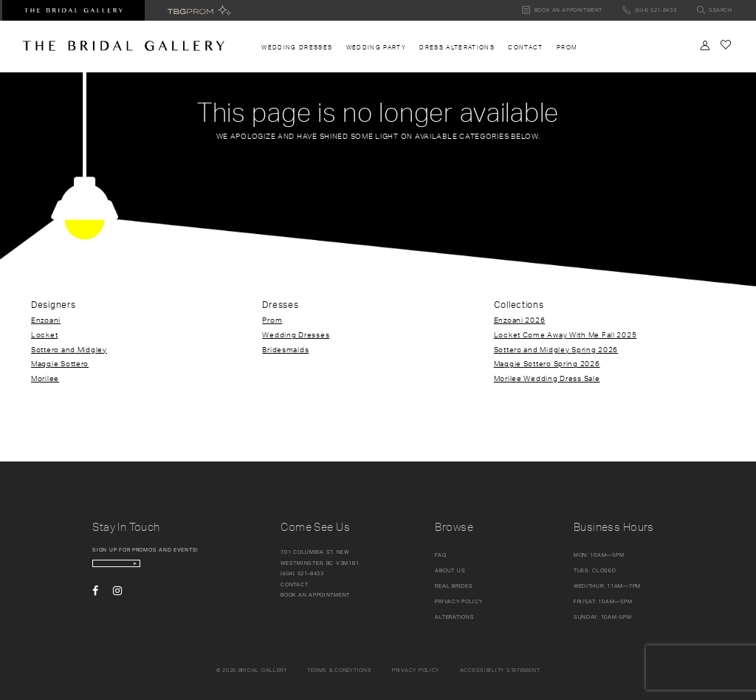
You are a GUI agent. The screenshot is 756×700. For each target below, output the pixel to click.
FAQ (440, 555)
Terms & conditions (339, 670)
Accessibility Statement (500, 670)
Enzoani (46, 320)
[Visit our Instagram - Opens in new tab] (117, 602)
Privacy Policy (458, 601)
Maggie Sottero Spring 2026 (547, 363)
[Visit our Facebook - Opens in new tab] (95, 602)
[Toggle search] (714, 11)
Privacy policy (416, 670)
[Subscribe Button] (201, 569)
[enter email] (153, 569)
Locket (44, 334)
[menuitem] (297, 48)
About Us (450, 570)
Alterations (454, 617)
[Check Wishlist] (725, 45)
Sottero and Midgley (69, 349)
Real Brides (454, 586)
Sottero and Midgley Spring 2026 (556, 349)
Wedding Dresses (296, 334)
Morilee (45, 378)
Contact (294, 584)
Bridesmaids (285, 349)
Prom (272, 320)
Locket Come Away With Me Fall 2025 (566, 334)
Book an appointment (315, 595)
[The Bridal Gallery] (124, 46)
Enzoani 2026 (520, 320)
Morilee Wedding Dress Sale (547, 378)
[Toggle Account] (705, 45)
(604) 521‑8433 (302, 573)
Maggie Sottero (60, 363)
